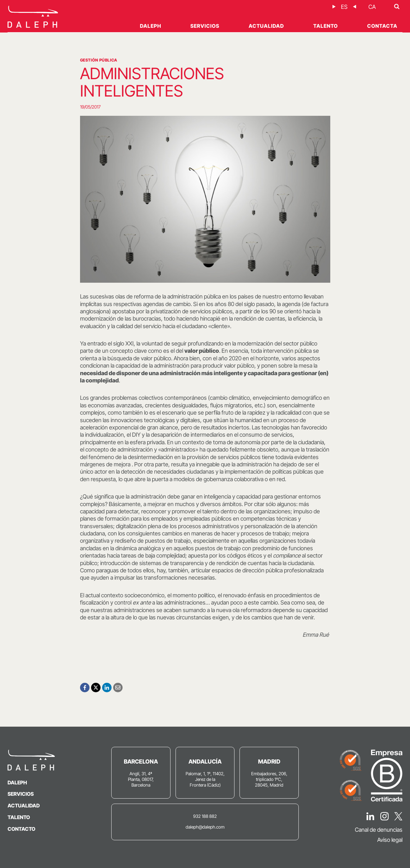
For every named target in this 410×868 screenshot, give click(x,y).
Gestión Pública (99, 60)
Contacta (382, 26)
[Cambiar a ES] (344, 7)
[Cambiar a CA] (372, 7)
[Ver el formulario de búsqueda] (397, 7)
